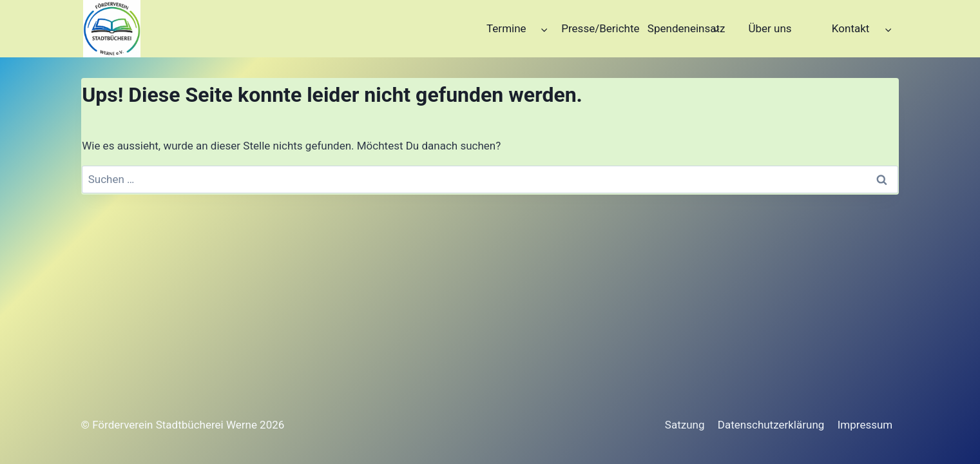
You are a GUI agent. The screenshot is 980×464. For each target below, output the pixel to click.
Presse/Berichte (600, 28)
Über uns (770, 28)
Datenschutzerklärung (771, 425)
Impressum (865, 425)
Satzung (685, 425)
